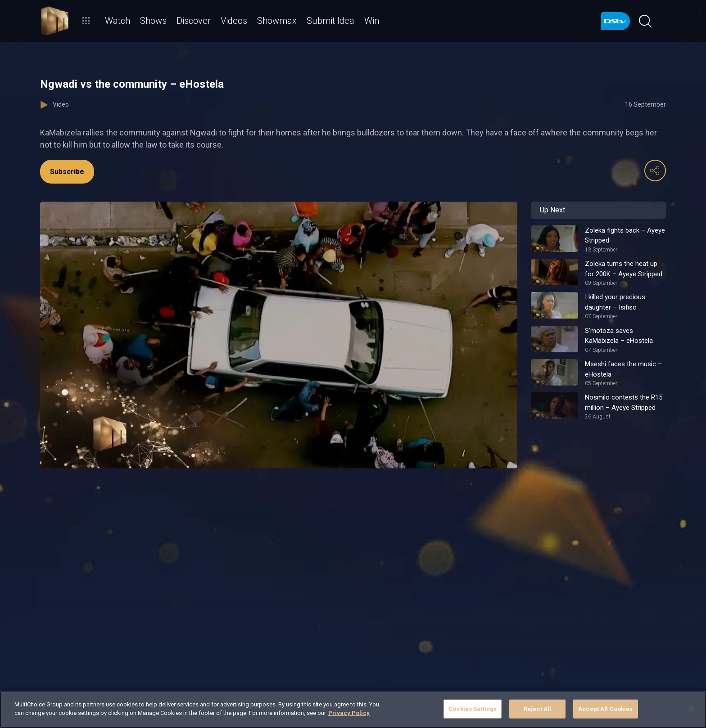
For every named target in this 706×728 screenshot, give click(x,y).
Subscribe (67, 172)
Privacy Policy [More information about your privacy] (349, 713)
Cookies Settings (473, 709)
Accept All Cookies (605, 709)
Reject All (537, 709)
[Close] (692, 709)
